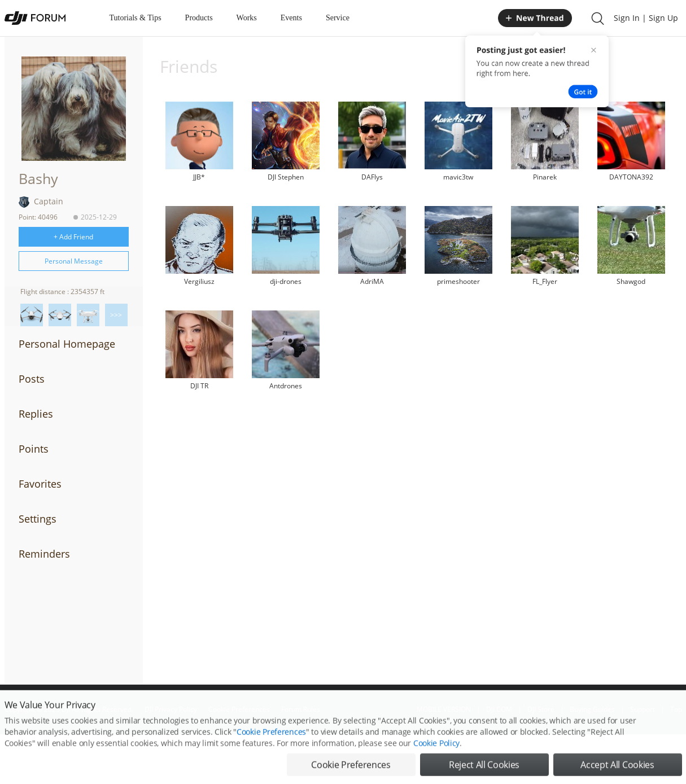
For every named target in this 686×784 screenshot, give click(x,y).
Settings (38, 519)
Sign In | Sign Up (646, 18)
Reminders (44, 554)
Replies (36, 414)
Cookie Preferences (271, 746)
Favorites (40, 484)
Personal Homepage (67, 344)
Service (338, 18)
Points (34, 449)
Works (247, 18)
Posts (32, 379)
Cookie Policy (436, 757)
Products (199, 18)
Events (291, 18)
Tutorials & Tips (136, 18)
